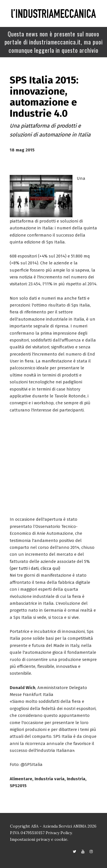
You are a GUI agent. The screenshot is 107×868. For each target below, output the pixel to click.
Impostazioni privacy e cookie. (39, 839)
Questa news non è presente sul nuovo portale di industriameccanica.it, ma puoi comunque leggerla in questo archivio (54, 42)
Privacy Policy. (59, 833)
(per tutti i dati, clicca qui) (35, 568)
